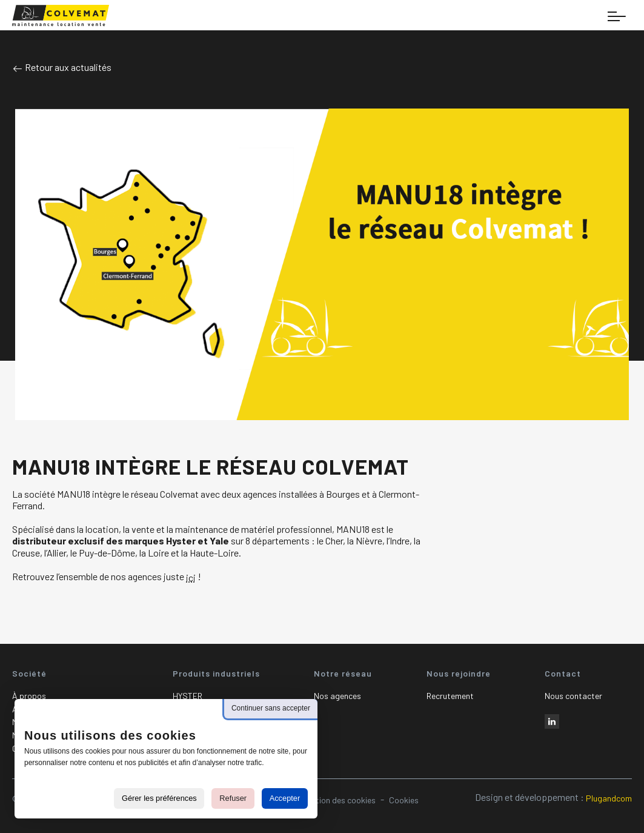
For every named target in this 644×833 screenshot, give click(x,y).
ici (191, 577)
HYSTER (188, 696)
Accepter (285, 798)
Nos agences (337, 696)
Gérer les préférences (159, 798)
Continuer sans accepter (271, 708)
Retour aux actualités (62, 67)
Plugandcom (609, 798)
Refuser (233, 798)
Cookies (404, 800)
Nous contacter (573, 696)
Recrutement (450, 696)
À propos (29, 696)
